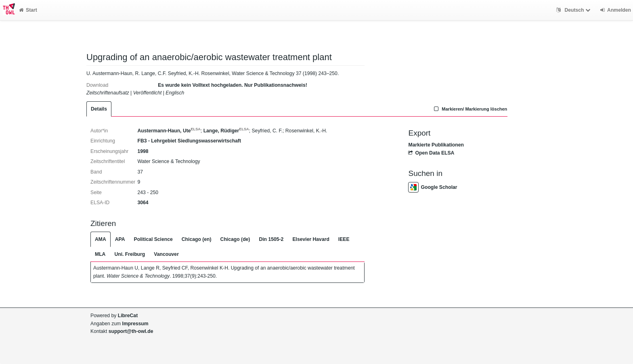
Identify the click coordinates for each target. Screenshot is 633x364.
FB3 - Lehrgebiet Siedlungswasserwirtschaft (189, 141)
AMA (101, 239)
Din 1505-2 (271, 239)
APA (120, 239)
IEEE (344, 239)
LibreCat (128, 316)
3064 (143, 203)
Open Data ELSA (431, 153)
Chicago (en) (197, 239)
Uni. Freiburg (130, 254)
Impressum (135, 324)
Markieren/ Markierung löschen (470, 109)
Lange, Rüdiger (226, 131)
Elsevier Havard (311, 239)
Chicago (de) (235, 239)
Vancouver (166, 254)
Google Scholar (433, 187)
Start (28, 10)
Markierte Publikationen (436, 145)
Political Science (153, 239)
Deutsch (574, 10)
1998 (143, 151)
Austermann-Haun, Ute (169, 131)
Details (99, 109)
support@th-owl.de (131, 331)
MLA (100, 254)
